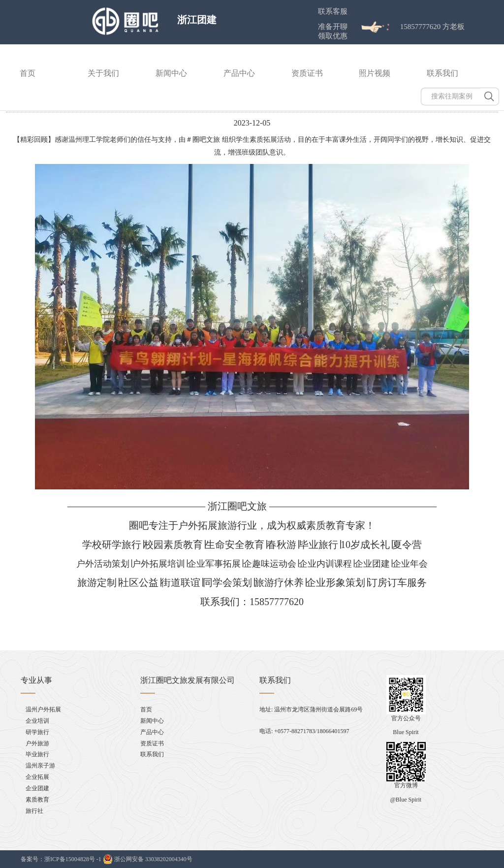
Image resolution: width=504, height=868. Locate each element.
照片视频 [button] (375, 73)
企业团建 (37, 788)
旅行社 (34, 811)
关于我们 (103, 73)
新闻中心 (171, 73)
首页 (28, 73)
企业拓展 (37, 777)
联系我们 (442, 73)
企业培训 (37, 721)
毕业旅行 (37, 754)
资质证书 (307, 73)
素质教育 (37, 800)
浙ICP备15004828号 (70, 859)
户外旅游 (37, 743)
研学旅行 (37, 732)
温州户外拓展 (43, 709)
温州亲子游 (40, 766)
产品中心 (239, 73)
